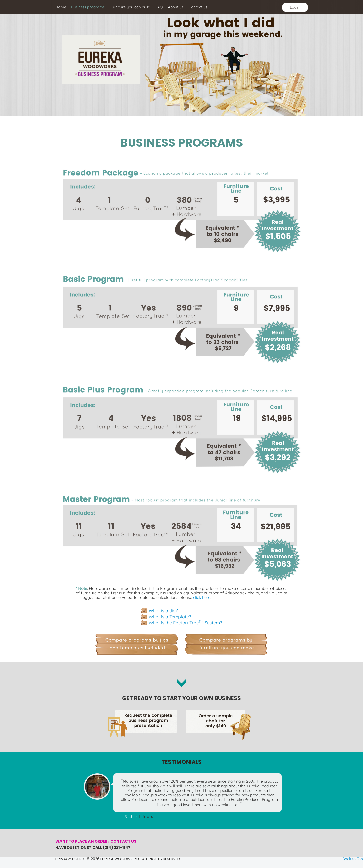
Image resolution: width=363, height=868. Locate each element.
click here (202, 597)
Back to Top (353, 859)
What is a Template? (170, 617)
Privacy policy (70, 859)
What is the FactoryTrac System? (185, 623)
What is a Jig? (163, 611)
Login (295, 7)
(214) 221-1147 (117, 847)
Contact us (123, 841)
